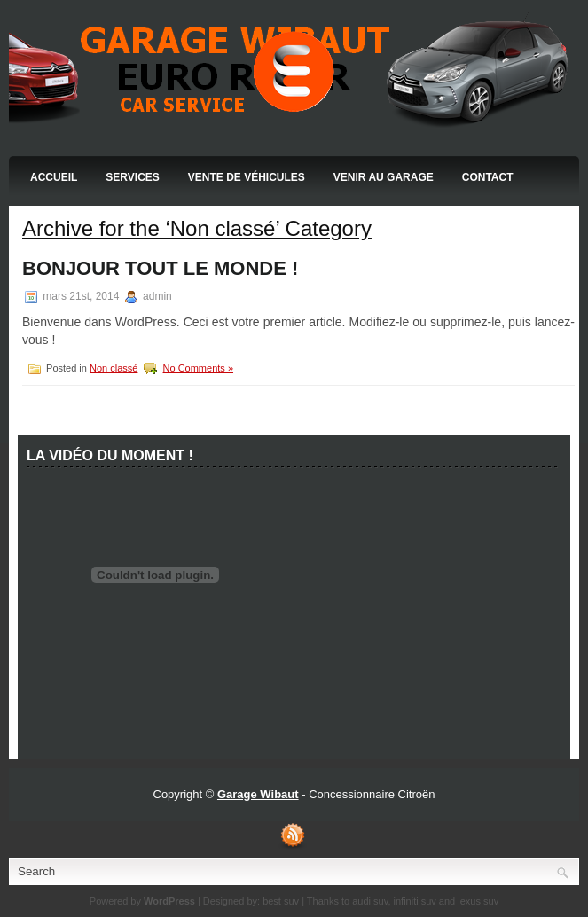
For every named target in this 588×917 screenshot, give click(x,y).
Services (132, 177)
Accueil (54, 177)
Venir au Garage (384, 177)
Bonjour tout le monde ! (160, 268)
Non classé (114, 368)
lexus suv (478, 901)
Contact (488, 177)
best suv (281, 901)
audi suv (370, 901)
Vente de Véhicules (247, 177)
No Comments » (198, 368)
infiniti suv (415, 901)
